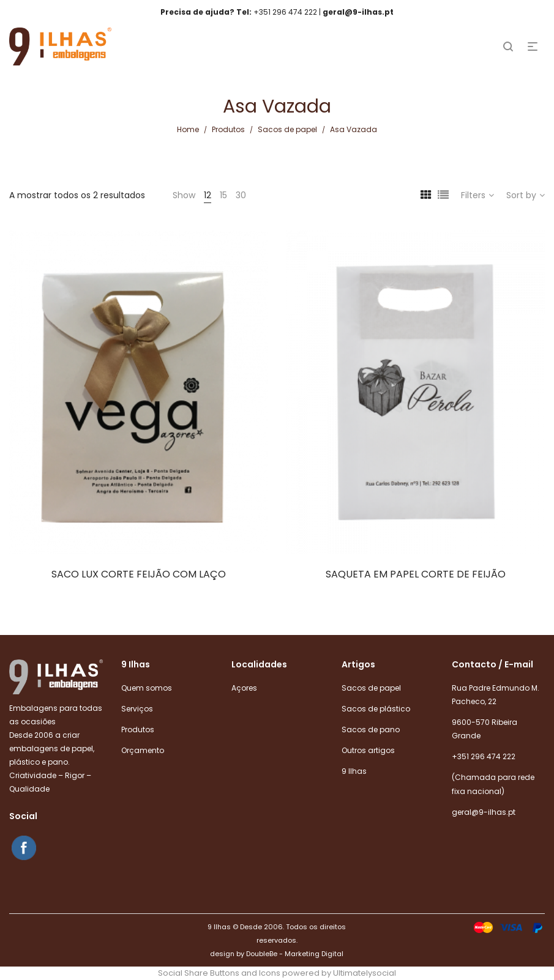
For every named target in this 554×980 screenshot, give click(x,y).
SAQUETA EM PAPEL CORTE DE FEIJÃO (416, 574)
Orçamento (143, 750)
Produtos (228, 129)
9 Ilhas (354, 771)
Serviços (137, 709)
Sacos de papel (287, 129)
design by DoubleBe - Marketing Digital (277, 954)
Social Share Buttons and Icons (219, 973)
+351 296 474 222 (484, 756)
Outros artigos (368, 750)
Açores (244, 688)
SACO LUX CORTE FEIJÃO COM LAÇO (139, 574)
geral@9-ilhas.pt (484, 812)
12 (208, 195)
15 (223, 195)
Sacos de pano (371, 729)
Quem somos (147, 688)
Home (188, 129)
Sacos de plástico (376, 709)
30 (241, 195)
